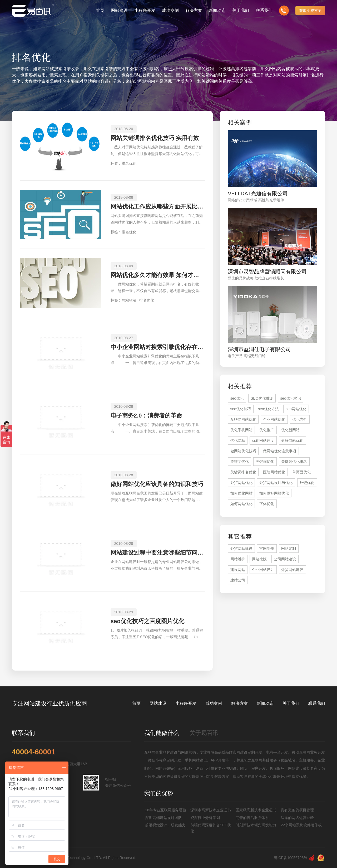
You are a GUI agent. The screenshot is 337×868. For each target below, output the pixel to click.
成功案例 (214, 703)
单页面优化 (301, 472)
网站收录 (129, 300)
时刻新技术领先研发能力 (256, 825)
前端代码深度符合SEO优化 (211, 828)
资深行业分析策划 (205, 818)
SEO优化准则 (262, 398)
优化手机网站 (241, 430)
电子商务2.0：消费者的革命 (147, 416)
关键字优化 (240, 462)
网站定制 (289, 549)
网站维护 (238, 559)
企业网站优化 (274, 419)
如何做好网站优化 (274, 493)
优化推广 (267, 430)
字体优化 (267, 504)
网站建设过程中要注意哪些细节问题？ (158, 553)
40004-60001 (34, 752)
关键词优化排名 (294, 462)
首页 (136, 703)
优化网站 (238, 440)
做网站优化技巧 (243, 451)
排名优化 (129, 163)
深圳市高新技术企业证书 (211, 810)
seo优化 (237, 398)
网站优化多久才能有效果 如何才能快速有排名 (158, 275)
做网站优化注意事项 (280, 451)
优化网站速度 (263, 440)
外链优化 (307, 483)
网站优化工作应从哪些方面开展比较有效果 (158, 207)
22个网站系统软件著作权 (301, 825)
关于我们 (291, 703)
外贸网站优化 (241, 483)
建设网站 (238, 570)
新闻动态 (265, 703)
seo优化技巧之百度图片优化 (147, 621)
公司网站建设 (285, 559)
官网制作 (267, 549)
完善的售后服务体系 (252, 818)
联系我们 (317, 703)
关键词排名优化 (243, 472)
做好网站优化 (292, 440)
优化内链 (300, 419)
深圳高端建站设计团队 (163, 818)
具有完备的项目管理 (297, 810)
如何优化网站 (241, 493)
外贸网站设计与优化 (276, 483)
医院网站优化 (274, 472)
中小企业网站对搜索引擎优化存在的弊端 (158, 347)
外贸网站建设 (241, 549)
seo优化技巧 (241, 409)
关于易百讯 (204, 733)
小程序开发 (186, 703)
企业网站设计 (263, 570)
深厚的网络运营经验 (297, 818)
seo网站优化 (296, 409)
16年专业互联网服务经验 (166, 810)
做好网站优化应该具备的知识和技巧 (157, 484)
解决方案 (240, 703)
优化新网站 (290, 430)
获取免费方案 (310, 11)
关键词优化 (265, 462)
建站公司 (238, 580)
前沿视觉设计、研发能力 (165, 825)
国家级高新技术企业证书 (256, 810)
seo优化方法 (268, 409)
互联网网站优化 (243, 419)
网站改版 (259, 559)
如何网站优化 (241, 504)
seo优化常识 (291, 398)
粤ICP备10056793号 (291, 858)
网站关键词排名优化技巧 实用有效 (155, 138)
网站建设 (158, 703)
